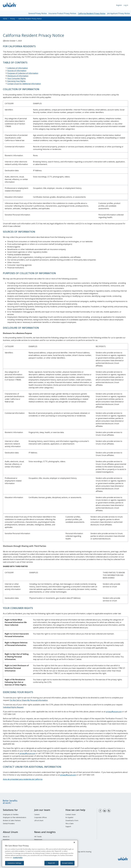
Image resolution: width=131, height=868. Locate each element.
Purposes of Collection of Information (23, 73)
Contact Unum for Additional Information (24, 84)
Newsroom (38, 840)
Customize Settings (14, 863)
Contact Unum (71, 814)
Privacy (13, 19)
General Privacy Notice (38, 13)
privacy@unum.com (114, 712)
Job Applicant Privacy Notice (118, 13)
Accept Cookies (67, 863)
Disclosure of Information (18, 76)
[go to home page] (10, 7)
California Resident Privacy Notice (92, 13)
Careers (37, 814)
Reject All (51, 863)
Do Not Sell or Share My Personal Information (29, 700)
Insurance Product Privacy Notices (62, 13)
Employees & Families (11, 814)
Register (119, 5)
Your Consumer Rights (17, 78)
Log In (126, 5)
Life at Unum (39, 820)
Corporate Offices (41, 817)
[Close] (74, 842)
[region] (40, 853)
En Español (69, 817)
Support (68, 826)
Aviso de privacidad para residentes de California (23, 779)
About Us (6, 837)
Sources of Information (17, 71)
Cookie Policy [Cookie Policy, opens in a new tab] (18, 858)
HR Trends (38, 837)
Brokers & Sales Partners (12, 820)
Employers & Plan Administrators (15, 817)
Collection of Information (18, 68)
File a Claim (70, 823)
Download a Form (72, 820)
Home (5, 19)
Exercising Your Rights (16, 81)
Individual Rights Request (13, 707)
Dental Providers (9, 823)
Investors (6, 840)
